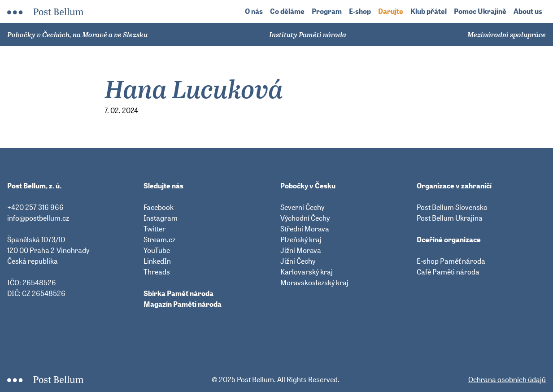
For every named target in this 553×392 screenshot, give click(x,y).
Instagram (161, 218)
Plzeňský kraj (301, 240)
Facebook (159, 207)
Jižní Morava (301, 250)
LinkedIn (157, 261)
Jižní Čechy (298, 261)
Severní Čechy (302, 207)
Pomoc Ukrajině (480, 11)
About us (528, 11)
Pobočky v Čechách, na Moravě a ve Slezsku (77, 35)
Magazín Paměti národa (183, 304)
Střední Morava (305, 229)
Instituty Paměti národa (308, 35)
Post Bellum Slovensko (452, 207)
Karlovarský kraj (307, 272)
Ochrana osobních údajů (507, 379)
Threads (157, 272)
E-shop (360, 11)
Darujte (391, 11)
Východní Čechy (305, 218)
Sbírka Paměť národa (179, 293)
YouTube (157, 250)
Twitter (155, 229)
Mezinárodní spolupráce (507, 35)
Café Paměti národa (448, 272)
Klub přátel (429, 11)
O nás (254, 11)
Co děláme (287, 11)
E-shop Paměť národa (451, 261)
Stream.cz (159, 240)
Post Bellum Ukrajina (450, 218)
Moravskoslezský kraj (314, 283)
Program (327, 11)
